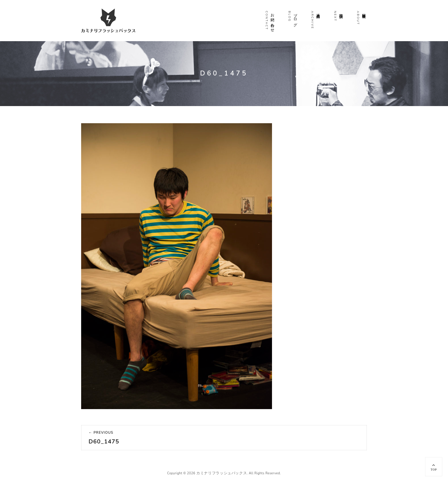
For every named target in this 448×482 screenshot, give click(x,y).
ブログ (295, 18)
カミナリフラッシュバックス (222, 473)
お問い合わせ (272, 21)
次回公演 (341, 12)
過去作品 (318, 12)
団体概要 (364, 12)
